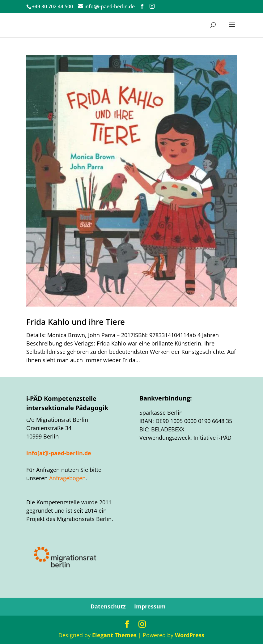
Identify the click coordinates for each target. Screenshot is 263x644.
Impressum (150, 606)
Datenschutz (108, 606)
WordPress (190, 635)
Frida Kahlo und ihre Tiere (76, 322)
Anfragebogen (67, 478)
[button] (232, 29)
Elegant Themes (114, 635)
